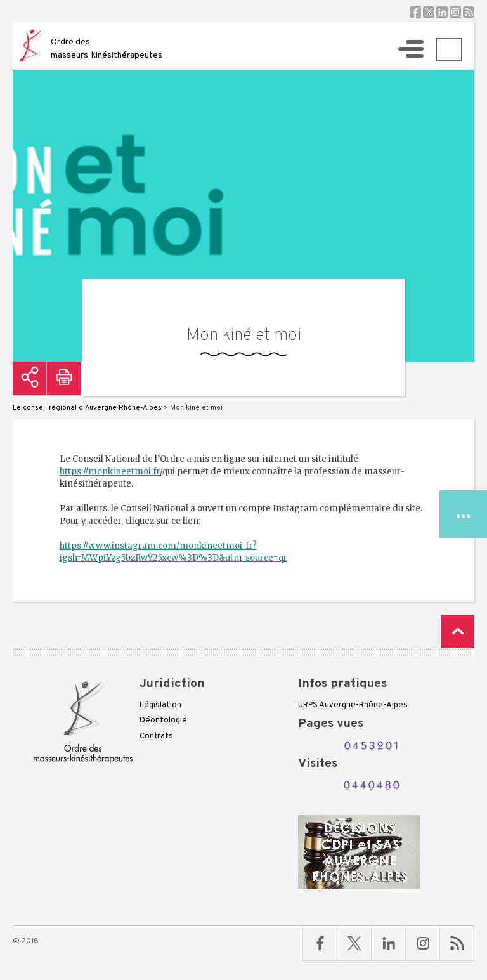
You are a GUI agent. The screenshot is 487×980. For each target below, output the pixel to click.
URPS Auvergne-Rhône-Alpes (353, 705)
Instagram (455, 12)
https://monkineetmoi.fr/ (111, 472)
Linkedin (442, 12)
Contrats (156, 736)
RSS (469, 12)
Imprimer (64, 378)
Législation (160, 705)
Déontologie (163, 721)
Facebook (415, 12)
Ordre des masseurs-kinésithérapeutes (107, 49)
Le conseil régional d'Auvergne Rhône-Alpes (87, 408)
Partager (29, 378)
